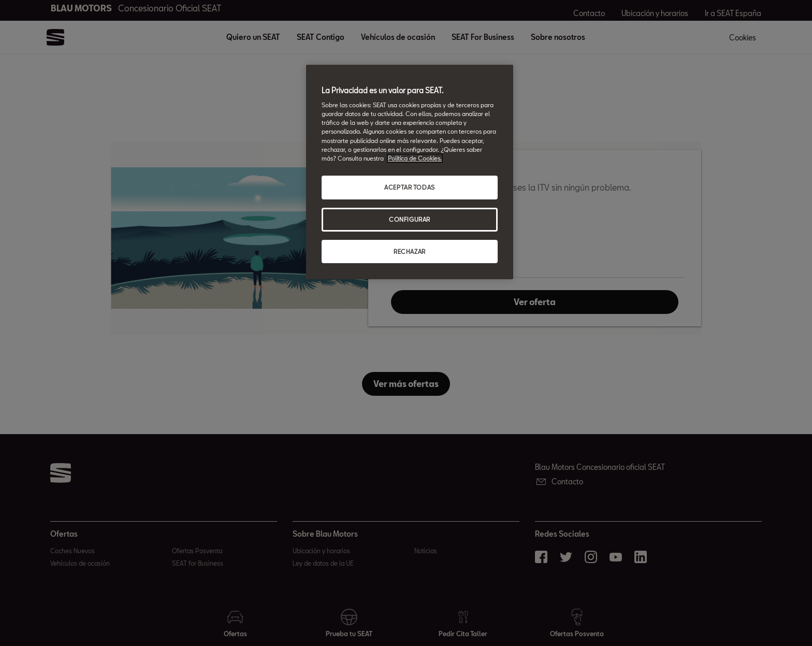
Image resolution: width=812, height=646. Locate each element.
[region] (410, 172)
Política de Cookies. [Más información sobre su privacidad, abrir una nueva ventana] (415, 158)
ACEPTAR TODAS (409, 187)
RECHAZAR (410, 252)
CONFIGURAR (410, 219)
